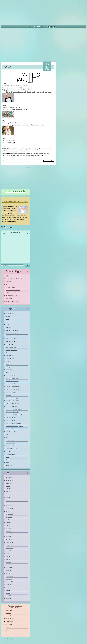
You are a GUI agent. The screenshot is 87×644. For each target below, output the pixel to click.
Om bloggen (38, 26)
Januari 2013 (9, 599)
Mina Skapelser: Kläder (11, 350)
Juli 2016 (8, 486)
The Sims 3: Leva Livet (11, 384)
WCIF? (61, 26)
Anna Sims (8, 613)
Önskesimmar (9, 465)
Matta (11, 153)
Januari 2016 (9, 503)
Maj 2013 (8, 593)
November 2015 (10, 508)
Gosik (13, 143)
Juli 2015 (8, 520)
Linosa (21, 639)
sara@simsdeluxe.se (11, 222)
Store (7, 372)
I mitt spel (8, 327)
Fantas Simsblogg (10, 619)
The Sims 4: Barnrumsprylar (12, 398)
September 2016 (10, 480)
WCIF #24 (7, 67)
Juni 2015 (8, 523)
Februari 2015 (9, 534)
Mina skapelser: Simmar (11, 353)
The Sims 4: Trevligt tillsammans (14, 423)
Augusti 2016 (9, 483)
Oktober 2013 (9, 579)
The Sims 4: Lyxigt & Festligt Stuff (14, 409)
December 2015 (9, 506)
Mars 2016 (8, 497)
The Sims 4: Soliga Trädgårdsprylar (14, 415)
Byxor (37, 92)
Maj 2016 (8, 492)
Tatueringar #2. (31, 92)
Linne (49, 92)
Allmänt (8, 316)
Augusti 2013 (9, 585)
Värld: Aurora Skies (10, 443)
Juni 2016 (8, 489)
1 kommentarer (48, 161)
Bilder (7, 319)
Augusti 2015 (9, 517)
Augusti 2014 (9, 551)
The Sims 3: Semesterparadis (13, 387)
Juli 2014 (8, 554)
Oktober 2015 (9, 511)
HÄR (26, 109)
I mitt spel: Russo (10, 336)
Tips (7, 434)
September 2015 (10, 514)
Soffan (40, 155)
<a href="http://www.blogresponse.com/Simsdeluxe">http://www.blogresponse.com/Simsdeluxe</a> (15, 248)
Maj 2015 (8, 525)
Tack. (7, 276)
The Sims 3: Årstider (11, 392)
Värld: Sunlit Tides (10, 454)
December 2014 (9, 539)
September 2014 (10, 548)
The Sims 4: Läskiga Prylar (12, 412)
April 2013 (8, 596)
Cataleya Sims (9, 616)
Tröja (41, 92)
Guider (7, 325)
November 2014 (10, 542)
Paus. (7, 284)
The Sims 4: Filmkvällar (11, 406)
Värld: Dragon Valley (11, 446)
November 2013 (10, 576)
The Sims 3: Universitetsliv (12, 389)
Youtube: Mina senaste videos (13, 290)
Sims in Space (9, 627)
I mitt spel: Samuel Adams (12, 339)
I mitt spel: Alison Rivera (12, 330)
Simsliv (8, 630)
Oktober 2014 (9, 545)
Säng (7, 153)
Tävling (8, 437)
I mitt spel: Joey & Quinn (12, 333)
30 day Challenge (10, 313)
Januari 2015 (9, 537)
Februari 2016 (9, 500)
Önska (7, 463)
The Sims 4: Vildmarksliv (12, 429)
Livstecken (8, 282)
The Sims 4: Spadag (10, 418)
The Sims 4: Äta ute (10, 432)
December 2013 (9, 573)
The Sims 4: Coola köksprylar (13, 401)
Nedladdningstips (10, 358)
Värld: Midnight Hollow (11, 449)
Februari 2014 (9, 568)
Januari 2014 (9, 570)
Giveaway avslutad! (10, 287)
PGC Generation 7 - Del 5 (12, 293)
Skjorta (45, 92)
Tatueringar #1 (22, 92)
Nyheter (8, 361)
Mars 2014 (8, 565)
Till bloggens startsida (15, 192)
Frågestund (8, 322)
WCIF (4, 160)
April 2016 (8, 494)
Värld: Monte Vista (10, 451)
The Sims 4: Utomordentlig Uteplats (14, 426)
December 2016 (9, 478)
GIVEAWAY (9, 298)
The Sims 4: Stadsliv (11, 420)
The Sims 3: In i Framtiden (12, 381)
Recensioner (9, 370)
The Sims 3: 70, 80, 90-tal (12, 375)
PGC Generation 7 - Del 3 (12, 301)
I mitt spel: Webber (10, 341)
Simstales (8, 633)
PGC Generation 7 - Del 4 (12, 296)
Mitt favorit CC (9, 356)
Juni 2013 (8, 590)
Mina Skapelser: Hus (11, 347)
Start (29, 26)
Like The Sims (9, 621)
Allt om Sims (9, 610)
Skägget (8, 92)
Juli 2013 (8, 587)
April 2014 (8, 562)
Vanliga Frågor (51, 26)
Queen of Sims (9, 624)
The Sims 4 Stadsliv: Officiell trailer (14, 279)
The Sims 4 (8, 395)
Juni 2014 (8, 556)
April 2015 (8, 528)
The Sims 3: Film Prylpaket (12, 378)
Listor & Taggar (9, 344)
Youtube (8, 460)
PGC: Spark (9, 367)
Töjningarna (14, 92)
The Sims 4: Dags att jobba (12, 403)
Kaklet (44, 155)
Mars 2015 (8, 531)
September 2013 (10, 582)
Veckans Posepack (10, 440)
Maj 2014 (8, 559)
